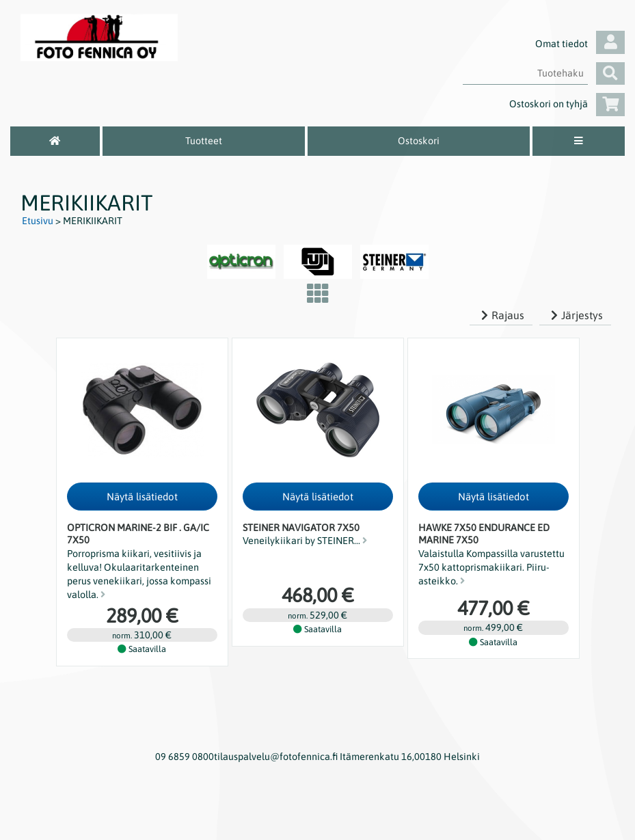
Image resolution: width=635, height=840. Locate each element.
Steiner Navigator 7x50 (301, 528)
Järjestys (575, 315)
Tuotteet (204, 141)
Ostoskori (419, 141)
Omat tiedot (580, 44)
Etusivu (38, 221)
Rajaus (501, 315)
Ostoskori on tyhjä (567, 104)
